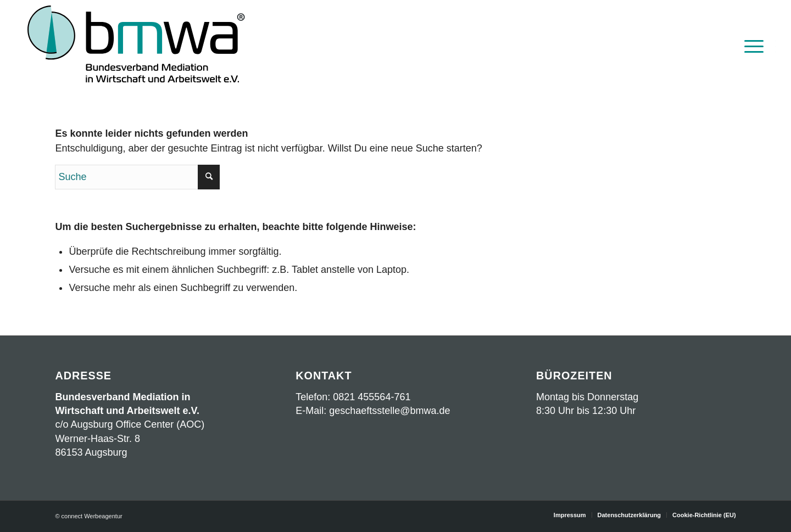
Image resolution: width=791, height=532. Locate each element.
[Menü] (750, 45)
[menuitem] (750, 45)
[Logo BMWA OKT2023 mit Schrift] (136, 45)
